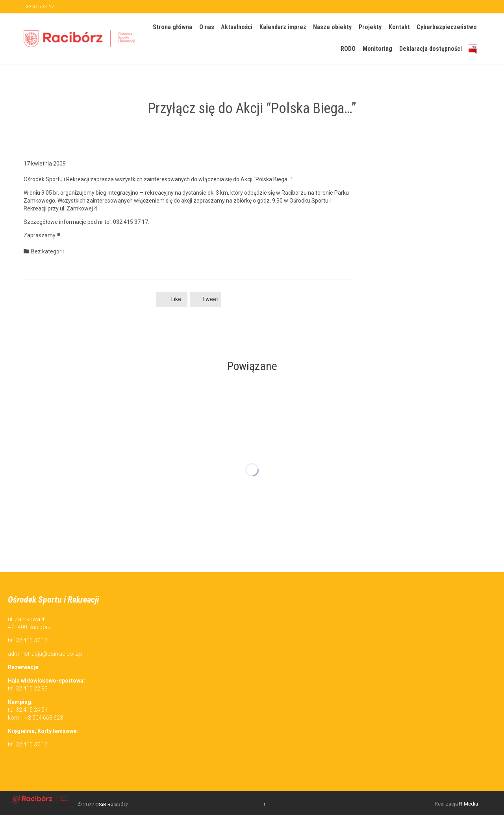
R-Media (469, 804)
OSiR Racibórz (112, 805)
